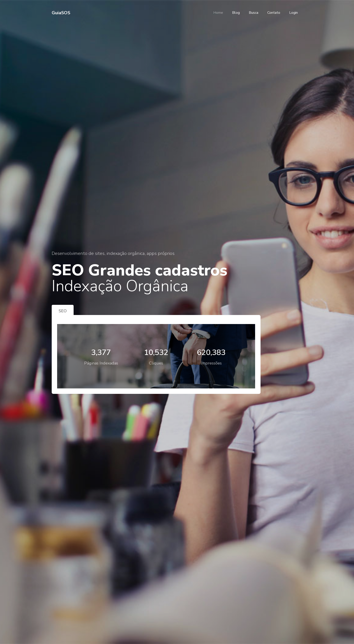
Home (218, 13)
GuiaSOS (61, 13)
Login (293, 13)
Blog (236, 13)
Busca (254, 13)
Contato (274, 13)
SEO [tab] (63, 311)
